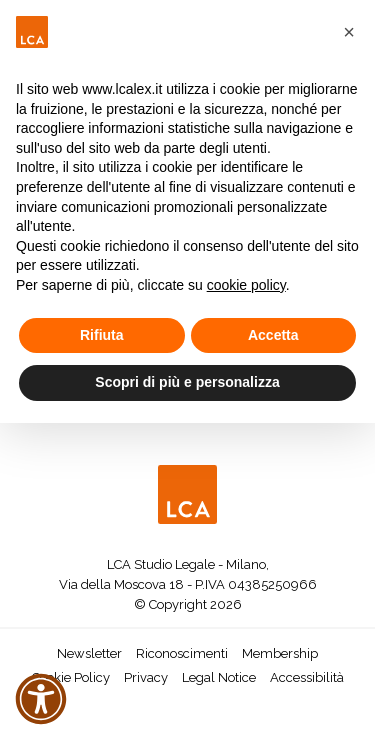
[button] (349, 32)
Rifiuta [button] (102, 335)
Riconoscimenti (182, 653)
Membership (280, 653)
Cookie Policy (71, 677)
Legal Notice (219, 677)
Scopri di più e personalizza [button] (187, 382)
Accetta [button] (273, 335)
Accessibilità (307, 677)
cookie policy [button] (246, 285)
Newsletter (89, 653)
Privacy (146, 677)
